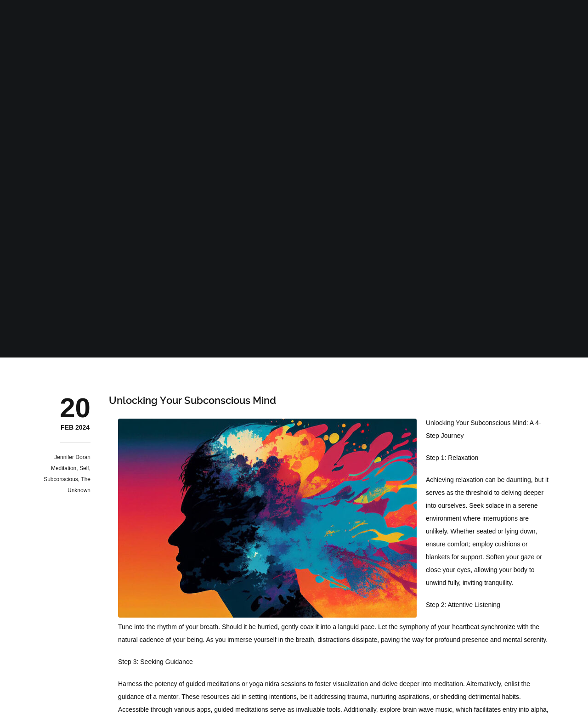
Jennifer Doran (72, 457)
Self (84, 468)
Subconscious (61, 479)
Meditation (64, 468)
